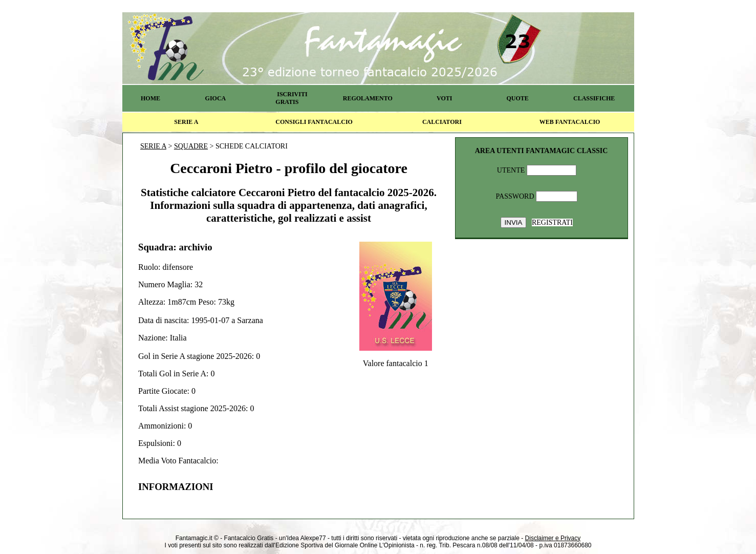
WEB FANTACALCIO (570, 122)
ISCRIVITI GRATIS (291, 98)
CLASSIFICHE (594, 98)
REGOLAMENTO (368, 98)
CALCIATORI (442, 122)
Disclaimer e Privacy (553, 538)
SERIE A (186, 122)
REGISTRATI (552, 222)
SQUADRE (191, 146)
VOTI (444, 98)
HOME (150, 98)
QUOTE (517, 98)
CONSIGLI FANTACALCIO (314, 122)
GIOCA (216, 98)
